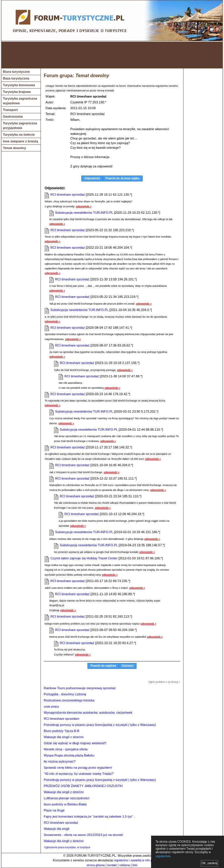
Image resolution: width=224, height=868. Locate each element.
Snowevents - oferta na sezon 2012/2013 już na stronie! (83, 835)
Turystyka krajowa (17, 92)
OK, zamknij (209, 863)
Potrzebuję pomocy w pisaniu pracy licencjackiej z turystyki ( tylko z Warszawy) (100, 725)
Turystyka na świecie (19, 135)
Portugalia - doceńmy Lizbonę (65, 694)
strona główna (96, 865)
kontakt (112, 865)
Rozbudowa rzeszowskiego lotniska (69, 700)
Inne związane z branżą (20, 141)
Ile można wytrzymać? (60, 761)
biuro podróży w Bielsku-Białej (65, 804)
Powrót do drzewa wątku (123, 178)
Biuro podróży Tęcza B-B (62, 731)
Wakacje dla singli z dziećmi (64, 737)
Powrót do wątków (103, 666)
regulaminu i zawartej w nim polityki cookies (142, 860)
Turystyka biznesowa (19, 85)
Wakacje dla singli (57, 829)
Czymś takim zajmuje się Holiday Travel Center (84, 558)
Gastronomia (13, 116)
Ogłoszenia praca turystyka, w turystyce (67, 847)
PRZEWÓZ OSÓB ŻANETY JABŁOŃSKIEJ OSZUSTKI (83, 786)
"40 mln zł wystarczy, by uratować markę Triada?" (79, 774)
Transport (10, 110)
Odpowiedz (92, 178)
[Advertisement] (112, 55)
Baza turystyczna (16, 78)
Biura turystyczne (16, 72)
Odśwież (128, 666)
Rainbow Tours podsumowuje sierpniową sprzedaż (80, 688)
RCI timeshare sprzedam (62, 719)
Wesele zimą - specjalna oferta (66, 749)
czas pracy (51, 706)
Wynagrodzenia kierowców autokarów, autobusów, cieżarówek (88, 713)
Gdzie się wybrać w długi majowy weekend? (75, 743)
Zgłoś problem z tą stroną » (164, 682)
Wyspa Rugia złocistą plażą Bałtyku (69, 755)
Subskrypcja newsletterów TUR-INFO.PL (84, 213)
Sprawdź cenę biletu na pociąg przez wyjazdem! (78, 768)
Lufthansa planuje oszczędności (66, 798)
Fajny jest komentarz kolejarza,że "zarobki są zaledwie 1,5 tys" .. (90, 816)
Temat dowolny (14, 148)
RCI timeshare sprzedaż (68, 195)
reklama (125, 865)
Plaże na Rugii (54, 810)
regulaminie (163, 856)
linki (135, 865)
